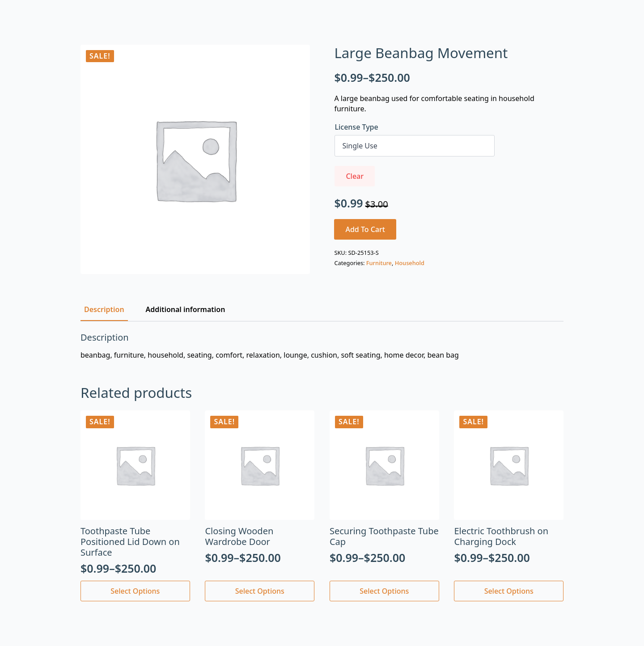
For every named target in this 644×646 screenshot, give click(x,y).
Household (410, 263)
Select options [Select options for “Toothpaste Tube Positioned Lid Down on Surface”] (135, 591)
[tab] (104, 309)
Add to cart (365, 229)
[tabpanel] (322, 346)
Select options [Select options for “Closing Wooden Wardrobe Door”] (260, 591)
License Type (356, 127)
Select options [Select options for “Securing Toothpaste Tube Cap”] (384, 591)
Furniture (379, 263)
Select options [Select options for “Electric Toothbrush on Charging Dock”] (509, 591)
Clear (355, 176)
